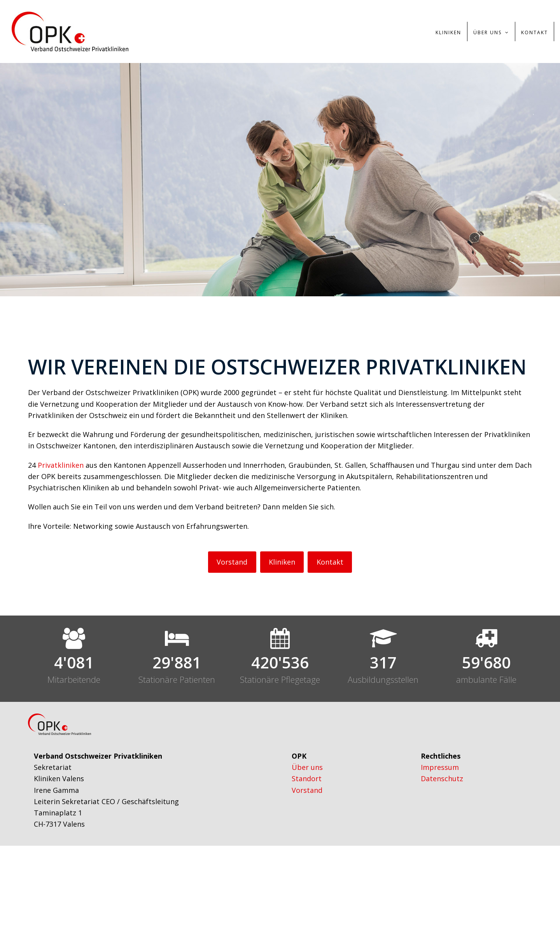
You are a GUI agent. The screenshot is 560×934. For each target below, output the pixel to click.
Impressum (440, 767)
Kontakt (330, 562)
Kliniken (282, 562)
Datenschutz (442, 778)
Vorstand (232, 562)
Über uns (307, 767)
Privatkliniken (61, 465)
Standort (307, 778)
